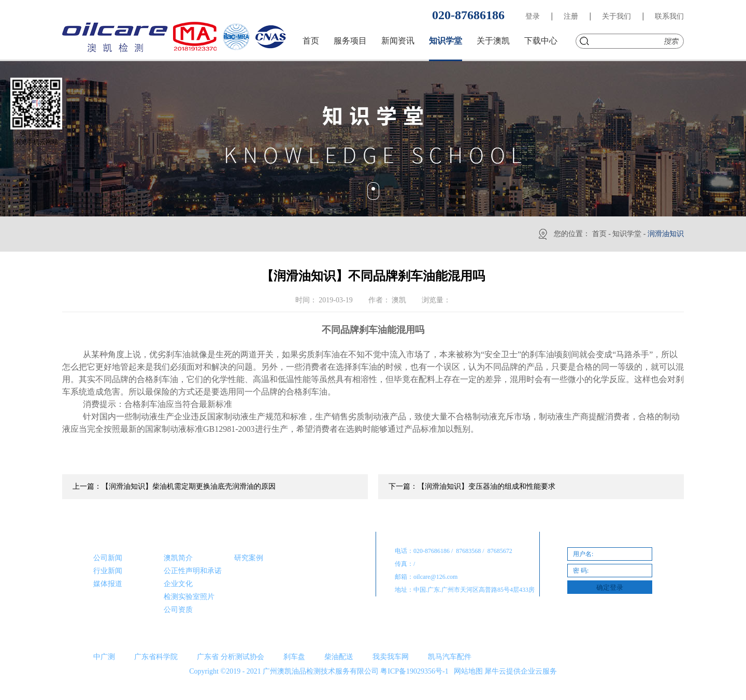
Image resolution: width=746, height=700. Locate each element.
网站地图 (467, 671)
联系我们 (669, 16)
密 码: (581, 571)
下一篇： (472, 486)
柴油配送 (339, 657)
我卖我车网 (391, 657)
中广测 (104, 657)
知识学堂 (627, 234)
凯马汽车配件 (450, 657)
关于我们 (616, 16)
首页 (311, 41)
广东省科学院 (156, 657)
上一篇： (174, 486)
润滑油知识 (666, 234)
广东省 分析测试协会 (231, 657)
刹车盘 (294, 657)
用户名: (583, 554)
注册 (571, 16)
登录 (533, 16)
